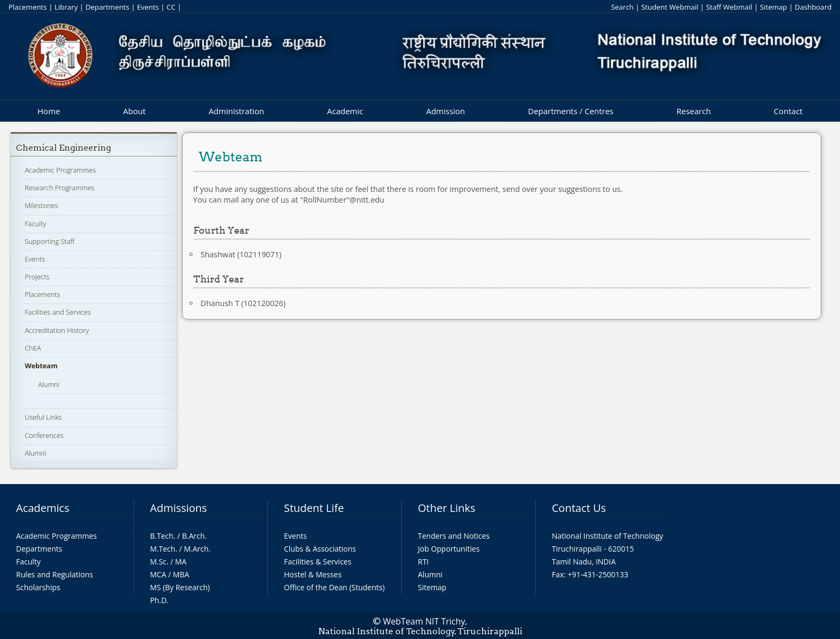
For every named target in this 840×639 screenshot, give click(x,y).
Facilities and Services (58, 312)
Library (66, 7)
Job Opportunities (449, 549)
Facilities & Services (318, 562)
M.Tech (163, 549)
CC (171, 7)
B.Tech (162, 536)
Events (148, 7)
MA (181, 562)
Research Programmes (59, 188)
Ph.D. (159, 600)
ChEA (33, 348)
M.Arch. (197, 549)
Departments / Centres (571, 111)
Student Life (314, 508)
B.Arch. (194, 536)
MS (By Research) (180, 587)
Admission (445, 111)
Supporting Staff (50, 241)
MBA (181, 574)
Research (694, 111)
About (134, 111)
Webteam (41, 366)
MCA (158, 574)
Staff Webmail (729, 7)
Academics (43, 508)
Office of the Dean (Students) (334, 587)
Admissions (178, 508)
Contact (788, 111)
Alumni (49, 384)
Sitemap (773, 7)
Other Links (447, 508)
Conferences (44, 435)
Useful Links (43, 417)
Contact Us (579, 508)
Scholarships (38, 587)
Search (622, 7)
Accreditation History (57, 330)
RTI (423, 562)
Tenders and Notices (454, 536)
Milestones (41, 205)
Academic (345, 111)
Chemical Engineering (63, 148)
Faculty (35, 224)
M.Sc (158, 562)
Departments (107, 7)
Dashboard (813, 7)
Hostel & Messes (313, 574)
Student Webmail (670, 7)
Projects (37, 277)
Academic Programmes (60, 170)
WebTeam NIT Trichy (424, 621)
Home (49, 111)
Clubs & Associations (320, 549)
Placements (28, 7)
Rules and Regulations (55, 574)
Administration (236, 111)
